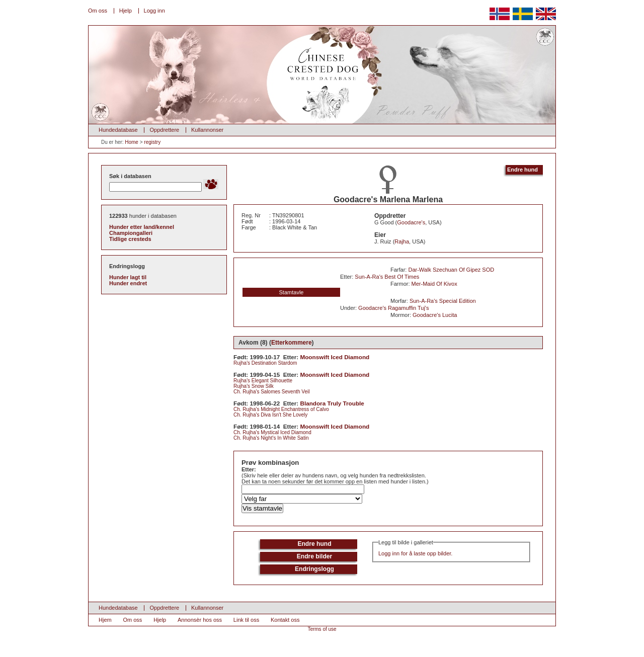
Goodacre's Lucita (435, 315)
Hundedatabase (118, 130)
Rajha (402, 241)
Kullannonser (207, 130)
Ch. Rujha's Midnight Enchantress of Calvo (281, 409)
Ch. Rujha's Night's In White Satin (271, 438)
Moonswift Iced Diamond (335, 357)
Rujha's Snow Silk (254, 386)
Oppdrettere (164, 130)
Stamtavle (292, 292)
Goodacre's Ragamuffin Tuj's (393, 308)
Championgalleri (131, 233)
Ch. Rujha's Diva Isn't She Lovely (270, 415)
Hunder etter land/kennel (142, 227)
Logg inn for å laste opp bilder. (415, 553)
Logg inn (154, 11)
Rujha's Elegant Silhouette (263, 381)
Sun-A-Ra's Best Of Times (387, 277)
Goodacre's (411, 222)
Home (132, 142)
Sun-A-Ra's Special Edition (443, 301)
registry (152, 142)
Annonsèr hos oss (200, 620)
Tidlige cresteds (130, 239)
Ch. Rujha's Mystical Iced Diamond (272, 432)
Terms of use (322, 629)
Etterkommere (292, 343)
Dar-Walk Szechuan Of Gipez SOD (451, 270)
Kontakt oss (285, 620)
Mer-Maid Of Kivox (434, 284)
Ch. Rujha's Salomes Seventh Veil (271, 392)
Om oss (98, 11)
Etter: (249, 469)
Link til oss (246, 620)
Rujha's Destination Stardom (265, 363)
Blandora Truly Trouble (332, 403)
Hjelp (126, 11)
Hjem (105, 620)
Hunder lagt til (128, 277)
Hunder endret (128, 283)
